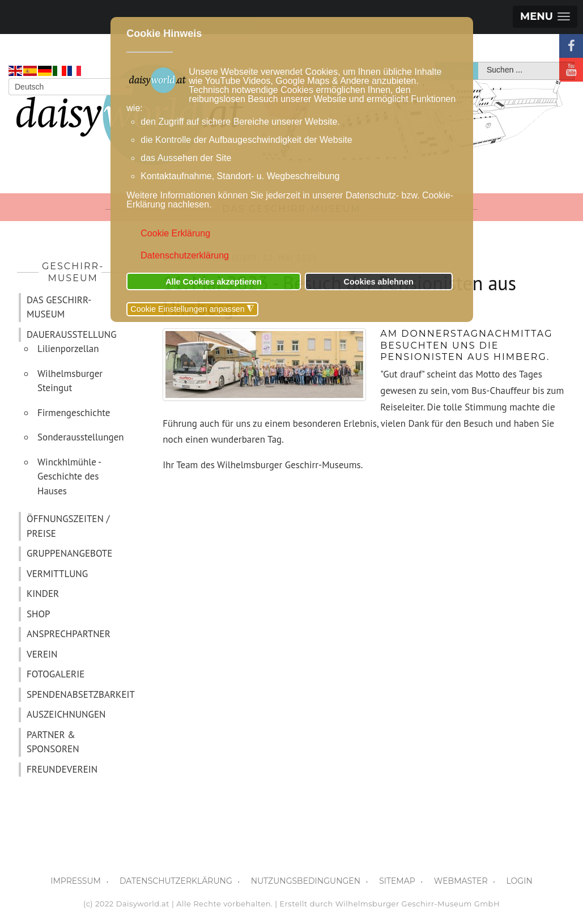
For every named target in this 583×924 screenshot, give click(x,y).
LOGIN (520, 881)
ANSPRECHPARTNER (69, 634)
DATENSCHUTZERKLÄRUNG (176, 881)
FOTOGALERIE (56, 674)
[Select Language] (71, 87)
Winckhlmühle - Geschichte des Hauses (69, 476)
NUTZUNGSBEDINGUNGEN (306, 881)
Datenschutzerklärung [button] (185, 255)
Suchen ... (478, 63)
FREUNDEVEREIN (62, 769)
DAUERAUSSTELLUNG (72, 334)
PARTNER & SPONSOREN (53, 742)
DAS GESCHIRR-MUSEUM (59, 307)
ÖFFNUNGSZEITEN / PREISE (68, 526)
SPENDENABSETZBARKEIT (78, 694)
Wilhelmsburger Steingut (70, 381)
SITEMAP (397, 881)
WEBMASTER (461, 881)
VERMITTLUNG (57, 574)
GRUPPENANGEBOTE (69, 553)
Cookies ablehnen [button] (379, 282)
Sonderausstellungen (81, 437)
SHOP (39, 614)
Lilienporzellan (68, 349)
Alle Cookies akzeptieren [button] (214, 282)
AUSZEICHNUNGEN (66, 714)
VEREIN (42, 654)
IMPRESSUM (76, 881)
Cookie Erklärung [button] (175, 233)
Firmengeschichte (74, 413)
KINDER (43, 594)
